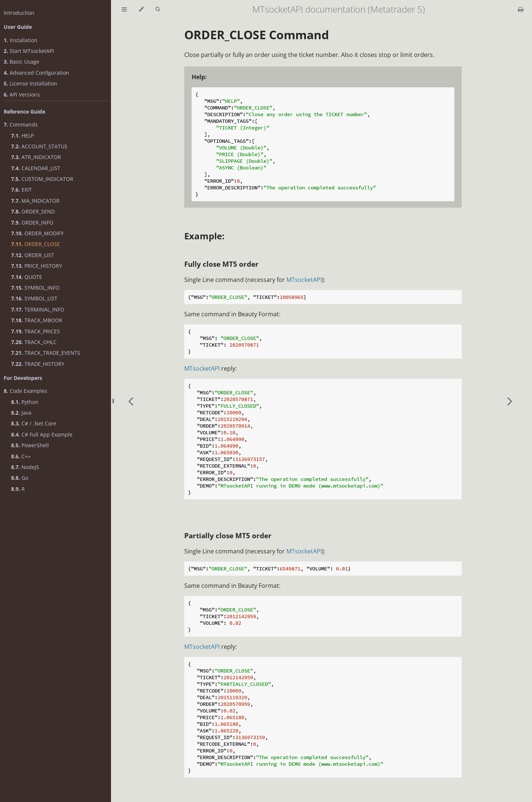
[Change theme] (141, 9)
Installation (21, 40)
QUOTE (27, 277)
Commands (21, 124)
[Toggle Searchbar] (158, 9)
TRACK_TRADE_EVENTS (46, 353)
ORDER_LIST (33, 255)
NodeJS (25, 467)
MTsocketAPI (304, 280)
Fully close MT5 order (221, 264)
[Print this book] (521, 9)
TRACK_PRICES (36, 331)
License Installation (31, 83)
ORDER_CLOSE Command (257, 35)
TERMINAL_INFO (38, 309)
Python (25, 402)
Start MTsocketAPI (29, 51)
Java (21, 413)
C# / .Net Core (34, 423)
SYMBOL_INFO (35, 288)
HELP (22, 136)
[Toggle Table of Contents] (124, 9)
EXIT (21, 190)
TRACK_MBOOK (37, 320)
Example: (204, 236)
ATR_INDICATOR (36, 157)
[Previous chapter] (131, 401)
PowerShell (30, 445)
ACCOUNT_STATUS (39, 146)
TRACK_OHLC (34, 342)
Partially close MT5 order (228, 535)
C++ (21, 456)
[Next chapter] (510, 401)
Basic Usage (21, 62)
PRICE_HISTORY (37, 266)
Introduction (19, 13)
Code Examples (26, 391)
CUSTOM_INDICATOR (42, 179)
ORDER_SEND (33, 211)
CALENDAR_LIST (36, 168)
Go (20, 478)
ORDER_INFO (32, 223)
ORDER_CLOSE (36, 244)
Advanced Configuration (36, 73)
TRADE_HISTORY (38, 364)
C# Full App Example (42, 434)
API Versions (22, 95)
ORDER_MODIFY (37, 233)
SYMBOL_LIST (34, 298)
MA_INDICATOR (35, 201)
